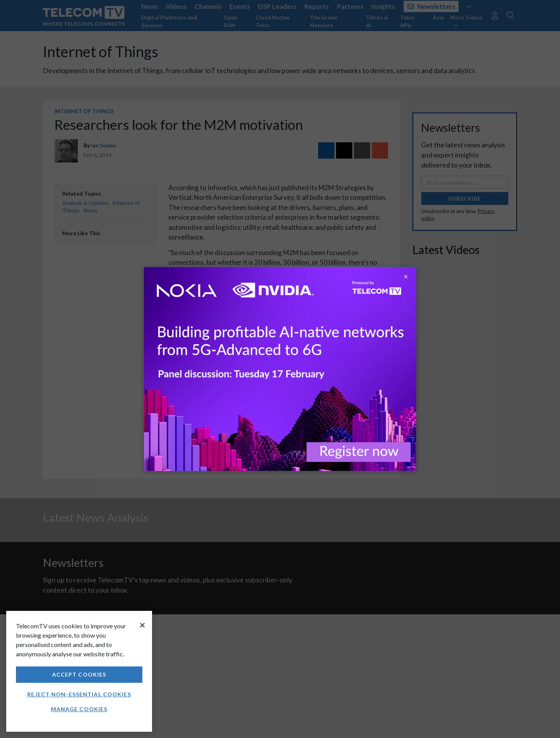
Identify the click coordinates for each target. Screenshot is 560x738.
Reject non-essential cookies (79, 694)
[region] (79, 671)
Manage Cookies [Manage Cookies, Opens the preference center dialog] (79, 709)
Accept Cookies (79, 674)
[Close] (142, 625)
